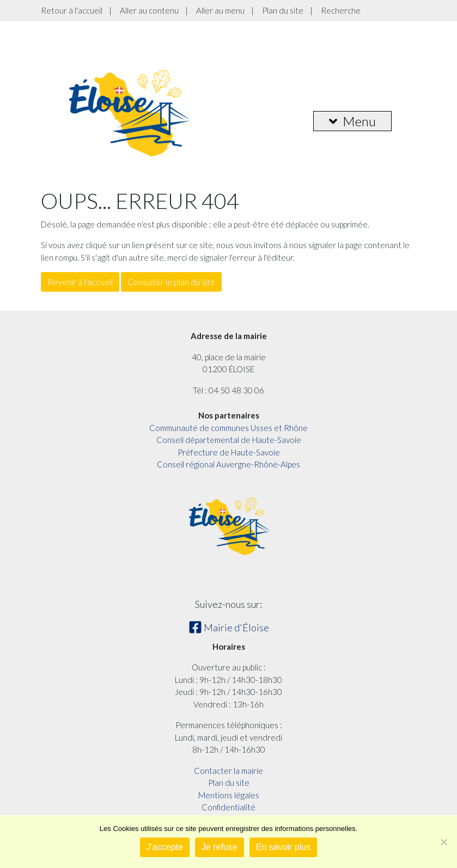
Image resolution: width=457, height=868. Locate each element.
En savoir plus (284, 847)
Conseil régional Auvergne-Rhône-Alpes (228, 464)
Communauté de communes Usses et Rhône (228, 428)
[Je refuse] (443, 842)
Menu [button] (352, 121)
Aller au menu (220, 10)
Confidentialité (228, 807)
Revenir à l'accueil (80, 282)
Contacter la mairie (228, 771)
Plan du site (283, 10)
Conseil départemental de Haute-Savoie (229, 440)
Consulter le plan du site (171, 282)
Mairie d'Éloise (229, 627)
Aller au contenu (149, 10)
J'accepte (165, 847)
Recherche (341, 10)
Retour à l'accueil (72, 10)
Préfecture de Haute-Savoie (229, 452)
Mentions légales (229, 795)
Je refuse (220, 847)
